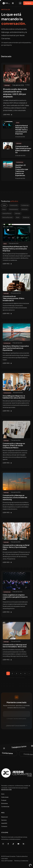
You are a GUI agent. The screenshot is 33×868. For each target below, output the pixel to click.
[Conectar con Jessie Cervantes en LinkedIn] (23, 844)
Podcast (4, 800)
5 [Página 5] (25, 673)
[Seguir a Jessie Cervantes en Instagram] (3, 844)
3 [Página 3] (16, 673)
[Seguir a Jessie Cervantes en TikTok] (13, 844)
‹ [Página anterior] (4, 673)
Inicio (3, 794)
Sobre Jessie (5, 797)
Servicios (4, 820)
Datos (4, 209)
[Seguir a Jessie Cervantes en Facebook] (8, 844)
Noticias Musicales (7, 217)
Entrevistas (25, 209)
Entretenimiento (14, 209)
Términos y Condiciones (21, 861)
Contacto (4, 826)
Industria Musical (7, 213)
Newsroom (5, 817)
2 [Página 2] (12, 673)
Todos (4, 205)
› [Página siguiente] (29, 673)
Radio (18, 217)
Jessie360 (4, 823)
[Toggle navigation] (13, 3)
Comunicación (14, 205)
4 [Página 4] (21, 673)
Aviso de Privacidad (7, 861)
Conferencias (25, 205)
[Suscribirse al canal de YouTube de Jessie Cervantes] (18, 844)
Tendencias (26, 217)
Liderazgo (18, 213)
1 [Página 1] (8, 673)
